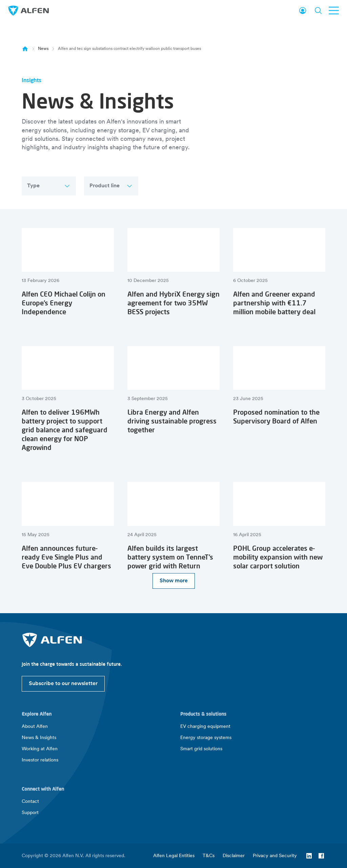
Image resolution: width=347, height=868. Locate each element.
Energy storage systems (206, 738)
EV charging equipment (205, 727)
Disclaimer (234, 856)
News (43, 49)
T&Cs (209, 856)
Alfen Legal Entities (174, 856)
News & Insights (39, 738)
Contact (30, 802)
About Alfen (35, 727)
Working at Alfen (40, 749)
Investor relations (40, 760)
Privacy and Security (275, 856)
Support (30, 813)
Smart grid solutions (201, 749)
